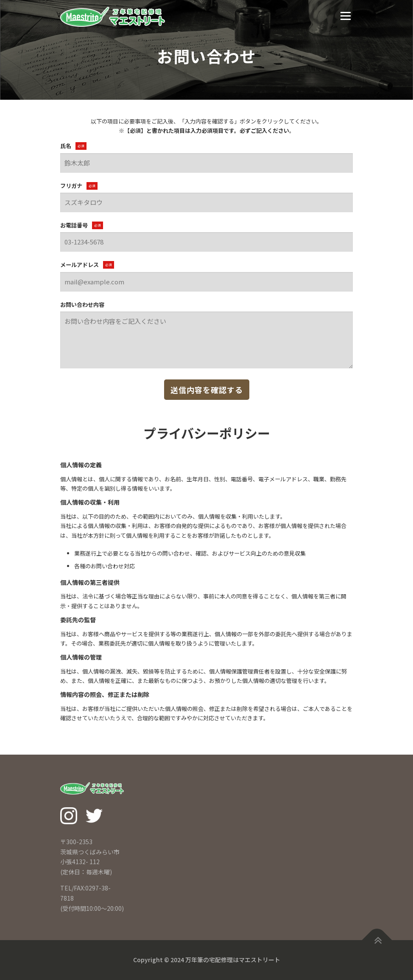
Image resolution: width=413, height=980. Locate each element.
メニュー (345, 16)
